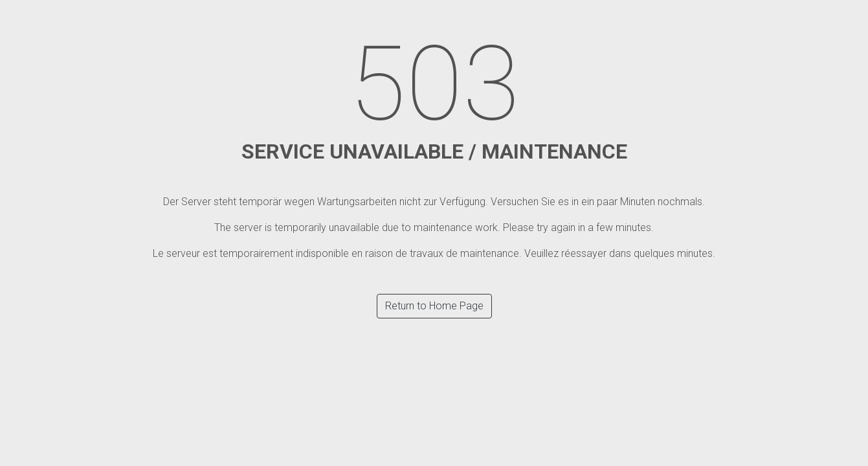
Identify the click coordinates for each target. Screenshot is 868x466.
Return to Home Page (434, 306)
